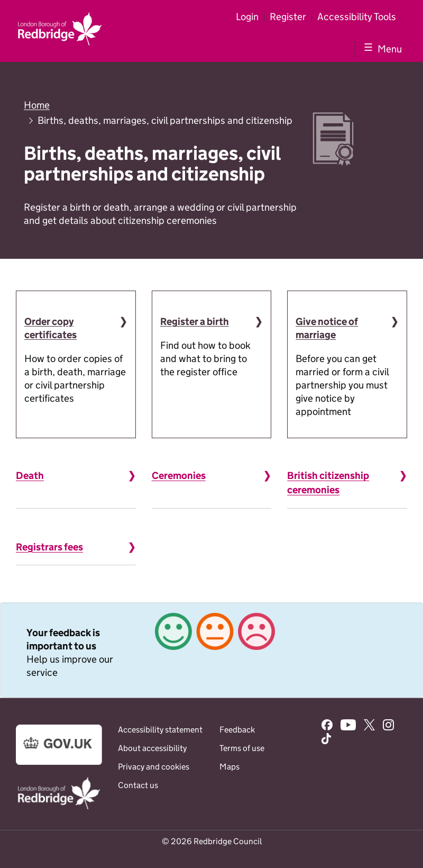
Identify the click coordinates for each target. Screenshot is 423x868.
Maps (229, 767)
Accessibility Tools (357, 17)
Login (247, 17)
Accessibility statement (160, 730)
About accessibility (152, 748)
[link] (212, 650)
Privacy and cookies (154, 767)
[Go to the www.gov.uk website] (59, 762)
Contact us (138, 785)
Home (37, 105)
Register (288, 17)
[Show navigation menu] (381, 49)
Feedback (237, 730)
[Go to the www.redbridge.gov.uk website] (59, 808)
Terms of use (242, 748)
